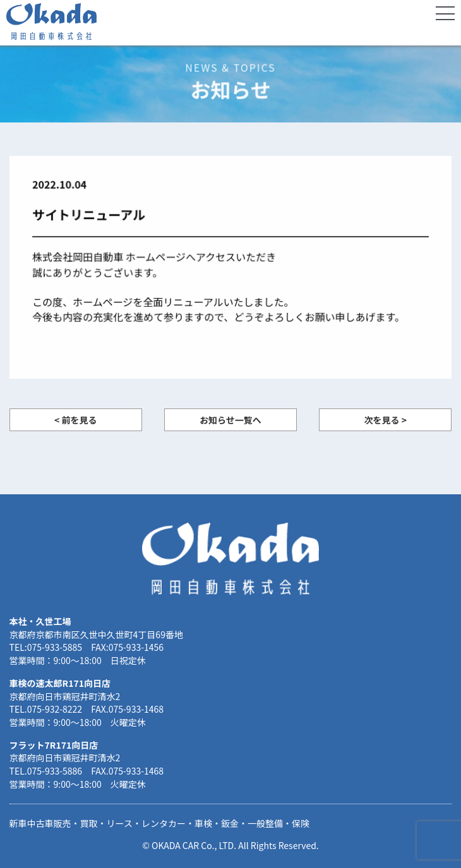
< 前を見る (75, 420)
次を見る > (386, 420)
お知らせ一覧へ (230, 420)
